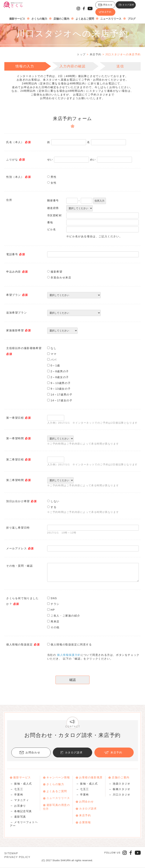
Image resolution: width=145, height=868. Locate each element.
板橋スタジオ (122, 789)
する (54, 507)
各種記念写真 (23, 811)
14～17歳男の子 (62, 395)
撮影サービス (17, 15)
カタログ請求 (101, 7)
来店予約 (128, 7)
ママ (54, 354)
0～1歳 (55, 365)
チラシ (55, 604)
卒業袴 (19, 795)
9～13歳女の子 (61, 389)
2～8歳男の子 (60, 371)
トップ (81, 54)
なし (54, 348)
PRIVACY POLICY (17, 857)
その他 (55, 627)
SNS (54, 598)
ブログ (132, 15)
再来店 (55, 621)
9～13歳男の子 (61, 383)
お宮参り (20, 806)
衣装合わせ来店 (61, 278)
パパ (54, 360)
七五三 (19, 789)
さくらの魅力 (39, 15)
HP (53, 610)
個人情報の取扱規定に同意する (71, 644)
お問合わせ (73, 7)
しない (55, 501)
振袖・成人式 (23, 784)
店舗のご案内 (62, 15)
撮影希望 (56, 272)
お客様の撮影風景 (91, 777)
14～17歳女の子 (62, 400)
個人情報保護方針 (69, 655)
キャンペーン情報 (58, 777)
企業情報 (85, 822)
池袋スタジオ (122, 784)
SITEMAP (11, 853)
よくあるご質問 (85, 15)
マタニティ (22, 800)
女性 (54, 183)
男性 (54, 177)
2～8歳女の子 (60, 377)
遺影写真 (20, 817)
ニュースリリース (111, 15)
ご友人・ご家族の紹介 (65, 616)
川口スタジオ (122, 795)
